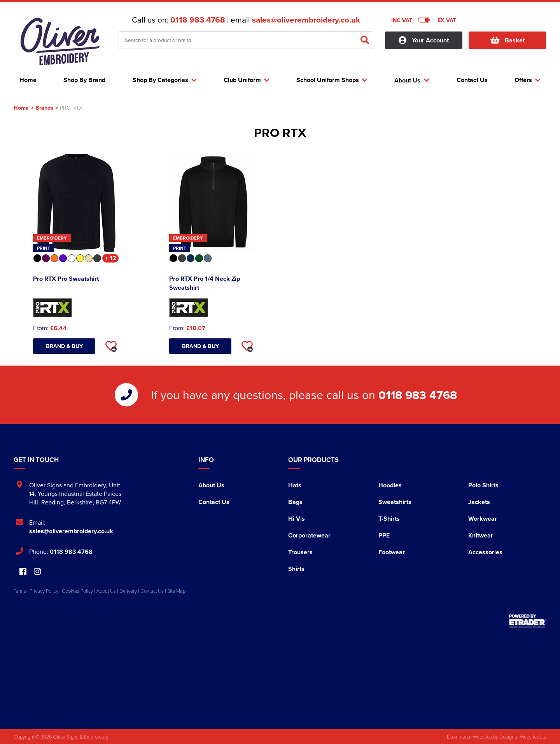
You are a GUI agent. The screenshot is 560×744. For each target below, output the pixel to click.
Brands (44, 108)
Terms (20, 591)
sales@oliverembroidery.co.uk (306, 20)
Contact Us (214, 502)
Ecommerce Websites (469, 737)
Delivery (128, 591)
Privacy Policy (44, 591)
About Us (211, 485)
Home (21, 108)
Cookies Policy (77, 591)
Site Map (176, 591)
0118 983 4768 (198, 20)
